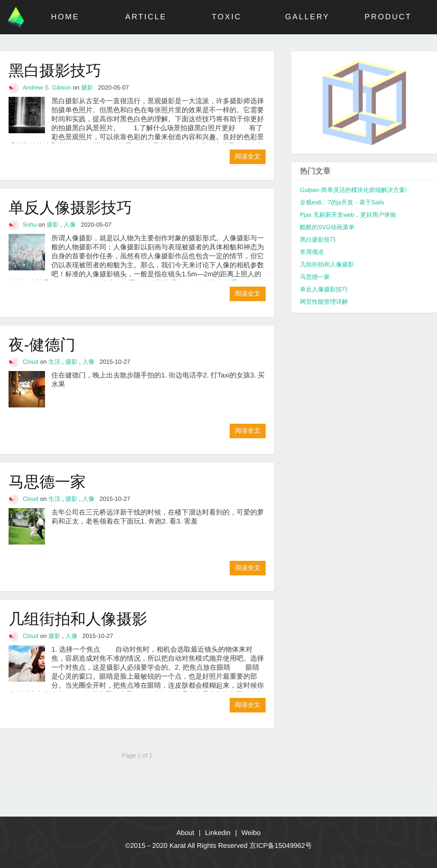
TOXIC (227, 17)
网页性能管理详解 (324, 302)
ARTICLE (146, 17)
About (186, 833)
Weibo (251, 833)
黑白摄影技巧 (55, 70)
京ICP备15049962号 (281, 846)
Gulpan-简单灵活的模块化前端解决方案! (353, 190)
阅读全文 (248, 157)
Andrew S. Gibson (47, 87)
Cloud (31, 362)
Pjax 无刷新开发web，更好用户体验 (348, 215)
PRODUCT (388, 17)
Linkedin (218, 833)
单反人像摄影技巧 (70, 208)
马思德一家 (47, 482)
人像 (70, 224)
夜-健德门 (42, 345)
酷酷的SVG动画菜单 (327, 227)
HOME (65, 17)
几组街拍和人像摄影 (78, 619)
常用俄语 (312, 252)
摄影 (87, 87)
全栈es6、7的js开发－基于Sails (342, 202)
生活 (54, 362)
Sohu (30, 224)
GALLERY (308, 17)
